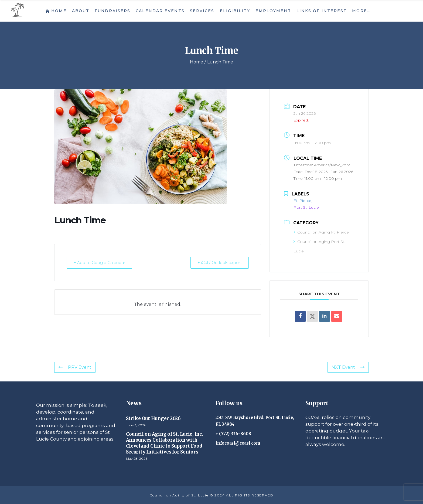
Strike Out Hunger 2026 (153, 418)
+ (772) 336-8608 (233, 434)
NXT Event (348, 367)
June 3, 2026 (136, 425)
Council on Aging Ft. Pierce (321, 232)
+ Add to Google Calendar (100, 263)
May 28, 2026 (137, 459)
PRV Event (75, 367)
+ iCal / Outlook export (219, 263)
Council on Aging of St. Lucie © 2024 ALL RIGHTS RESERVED (212, 495)
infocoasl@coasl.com (238, 443)
